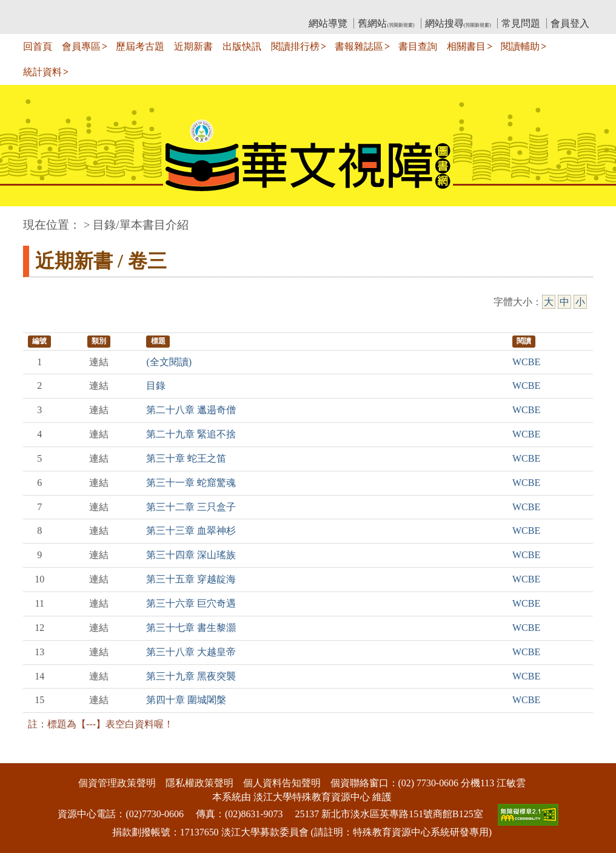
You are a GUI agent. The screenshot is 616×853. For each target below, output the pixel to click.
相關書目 (466, 46)
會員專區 (81, 46)
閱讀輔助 (520, 46)
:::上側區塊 (46, 9)
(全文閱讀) (169, 362)
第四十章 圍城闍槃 (186, 700)
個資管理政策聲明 (117, 783)
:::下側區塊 (23, 755)
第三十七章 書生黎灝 (191, 628)
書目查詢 (418, 46)
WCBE (526, 362)
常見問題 (521, 23)
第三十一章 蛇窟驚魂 (191, 483)
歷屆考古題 (140, 46)
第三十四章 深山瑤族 (191, 555)
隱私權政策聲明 (199, 783)
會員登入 (570, 23)
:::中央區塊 (23, 219)
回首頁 (38, 46)
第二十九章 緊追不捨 (191, 434)
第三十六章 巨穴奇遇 (191, 603)
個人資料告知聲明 (282, 783)
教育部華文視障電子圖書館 (130, 9)
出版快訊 (242, 46)
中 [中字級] (564, 302)
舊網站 (386, 23)
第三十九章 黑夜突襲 (191, 676)
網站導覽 (328, 23)
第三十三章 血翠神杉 (191, 531)
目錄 (156, 386)
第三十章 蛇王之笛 (186, 458)
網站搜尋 (458, 23)
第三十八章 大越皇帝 (191, 652)
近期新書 (193, 46)
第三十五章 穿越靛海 (191, 579)
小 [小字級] (580, 302)
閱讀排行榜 (295, 46)
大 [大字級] (549, 302)
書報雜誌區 (359, 46)
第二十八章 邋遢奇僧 (191, 410)
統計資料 (42, 72)
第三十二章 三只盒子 (191, 507)
